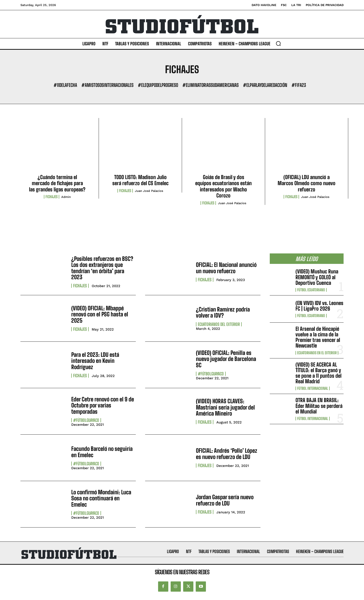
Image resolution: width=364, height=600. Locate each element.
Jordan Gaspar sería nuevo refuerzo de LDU (225, 500)
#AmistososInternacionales (107, 85)
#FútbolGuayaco (211, 374)
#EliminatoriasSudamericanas (211, 85)
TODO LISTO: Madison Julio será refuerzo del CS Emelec (140, 180)
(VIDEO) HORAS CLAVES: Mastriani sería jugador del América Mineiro (225, 407)
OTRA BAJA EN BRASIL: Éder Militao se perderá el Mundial (319, 406)
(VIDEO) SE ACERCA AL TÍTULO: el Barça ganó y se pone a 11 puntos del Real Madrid (318, 373)
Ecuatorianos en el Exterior (317, 353)
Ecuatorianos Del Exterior (219, 324)
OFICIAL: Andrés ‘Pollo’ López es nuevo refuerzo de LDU (227, 454)
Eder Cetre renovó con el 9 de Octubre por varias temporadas (103, 405)
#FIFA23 (299, 85)
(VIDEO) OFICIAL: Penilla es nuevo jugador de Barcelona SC (226, 359)
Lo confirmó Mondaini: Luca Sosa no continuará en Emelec (101, 498)
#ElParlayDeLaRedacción (265, 85)
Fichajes (52, 197)
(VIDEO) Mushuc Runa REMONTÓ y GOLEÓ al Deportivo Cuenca (317, 277)
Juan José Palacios (149, 191)
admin (66, 197)
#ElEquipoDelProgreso (158, 85)
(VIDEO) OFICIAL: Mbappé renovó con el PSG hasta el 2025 (100, 314)
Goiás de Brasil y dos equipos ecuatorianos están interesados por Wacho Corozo (223, 186)
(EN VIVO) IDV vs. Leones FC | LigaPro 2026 (319, 306)
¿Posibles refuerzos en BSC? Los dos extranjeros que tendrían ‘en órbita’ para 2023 (102, 268)
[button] (278, 43)
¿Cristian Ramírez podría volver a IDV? (223, 312)
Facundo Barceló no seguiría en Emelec (102, 452)
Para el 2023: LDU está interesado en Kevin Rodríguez (95, 361)
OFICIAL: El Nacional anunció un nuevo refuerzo (226, 268)
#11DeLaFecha (65, 85)
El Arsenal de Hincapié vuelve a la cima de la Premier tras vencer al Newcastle (318, 337)
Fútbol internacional (313, 388)
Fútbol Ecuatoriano (311, 290)
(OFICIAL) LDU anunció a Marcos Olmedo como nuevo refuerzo (307, 183)
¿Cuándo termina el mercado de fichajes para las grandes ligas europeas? (57, 183)
